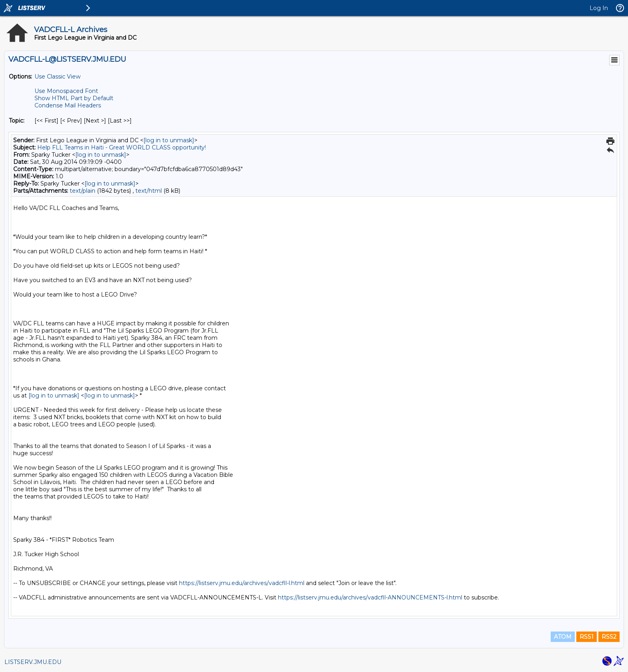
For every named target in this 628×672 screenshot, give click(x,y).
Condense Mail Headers (68, 105)
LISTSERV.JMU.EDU (33, 662)
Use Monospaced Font (66, 91)
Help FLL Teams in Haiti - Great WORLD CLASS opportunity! (122, 147)
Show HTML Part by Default (74, 98)
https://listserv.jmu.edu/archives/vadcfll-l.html (242, 583)
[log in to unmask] (169, 140)
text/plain (83, 191)
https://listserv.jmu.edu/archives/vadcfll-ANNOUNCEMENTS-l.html (370, 597)
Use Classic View (57, 77)
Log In (599, 8)
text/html (149, 191)
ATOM (563, 637)
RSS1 (587, 637)
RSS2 (609, 637)
